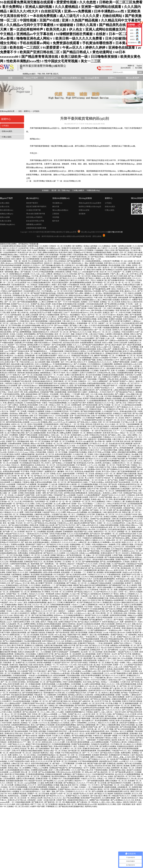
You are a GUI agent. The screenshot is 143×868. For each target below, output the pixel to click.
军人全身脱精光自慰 (36, 261)
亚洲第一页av (77, 504)
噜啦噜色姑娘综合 (28, 465)
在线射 (111, 776)
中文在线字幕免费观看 (31, 568)
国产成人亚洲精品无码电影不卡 (45, 270)
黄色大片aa (136, 409)
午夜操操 (79, 439)
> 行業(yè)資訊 (6, 137)
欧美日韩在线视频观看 (93, 697)
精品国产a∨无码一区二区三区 (61, 794)
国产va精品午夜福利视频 (132, 345)
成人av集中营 (36, 600)
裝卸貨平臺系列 (32, 203)
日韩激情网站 (82, 723)
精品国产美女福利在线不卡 (106, 407)
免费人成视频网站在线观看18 (125, 590)
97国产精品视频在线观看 (90, 639)
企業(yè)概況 (5, 203)
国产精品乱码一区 (65, 487)
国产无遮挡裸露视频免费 (127, 472)
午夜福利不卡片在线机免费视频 (93, 609)
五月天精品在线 (117, 549)
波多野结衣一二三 (49, 585)
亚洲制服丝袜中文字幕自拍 (119, 755)
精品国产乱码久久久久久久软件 (114, 495)
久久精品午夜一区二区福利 (83, 454)
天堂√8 (93, 280)
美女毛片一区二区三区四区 (20, 499)
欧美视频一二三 (80, 572)
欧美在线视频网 (60, 676)
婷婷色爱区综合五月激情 (109, 761)
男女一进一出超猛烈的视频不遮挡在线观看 (25, 469)
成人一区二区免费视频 (130, 347)
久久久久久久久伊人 (70, 542)
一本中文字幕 (115, 568)
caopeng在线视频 (30, 783)
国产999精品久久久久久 (97, 759)
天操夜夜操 (77, 300)
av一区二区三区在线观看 (30, 635)
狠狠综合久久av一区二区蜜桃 (83, 467)
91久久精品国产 (60, 575)
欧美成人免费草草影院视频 (27, 377)
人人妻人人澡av (22, 487)
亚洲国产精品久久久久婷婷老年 (78, 796)
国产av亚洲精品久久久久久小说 (123, 800)
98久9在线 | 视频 (135, 336)
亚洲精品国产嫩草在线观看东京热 (47, 660)
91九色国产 (28, 570)
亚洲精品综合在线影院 (126, 746)
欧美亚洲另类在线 (64, 358)
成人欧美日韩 (63, 383)
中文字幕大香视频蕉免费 (114, 396)
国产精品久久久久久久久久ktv (59, 377)
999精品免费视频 (39, 658)
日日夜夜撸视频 (60, 583)
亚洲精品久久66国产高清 (123, 414)
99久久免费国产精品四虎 (17, 794)
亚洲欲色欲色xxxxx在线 (101, 276)
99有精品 (90, 712)
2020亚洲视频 (76, 684)
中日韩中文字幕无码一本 (105, 478)
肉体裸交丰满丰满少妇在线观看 (50, 409)
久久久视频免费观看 (63, 476)
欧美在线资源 (8, 298)
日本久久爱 (43, 405)
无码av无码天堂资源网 (11, 684)
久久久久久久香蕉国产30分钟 (127, 514)
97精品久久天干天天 (89, 779)
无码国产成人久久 (75, 714)
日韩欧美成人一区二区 (107, 637)
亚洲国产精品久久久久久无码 (17, 572)
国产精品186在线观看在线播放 (52, 650)
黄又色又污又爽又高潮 (119, 276)
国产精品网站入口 (50, 781)
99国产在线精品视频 (74, 508)
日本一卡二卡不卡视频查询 (53, 699)
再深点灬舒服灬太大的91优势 (124, 757)
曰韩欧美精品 (40, 506)
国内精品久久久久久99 (62, 263)
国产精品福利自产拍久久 (125, 392)
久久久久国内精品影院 (13, 315)
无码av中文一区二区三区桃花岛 (16, 551)
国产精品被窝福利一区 (76, 261)
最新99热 (9, 270)
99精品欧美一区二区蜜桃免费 (45, 695)
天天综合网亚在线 (7, 338)
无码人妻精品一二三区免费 (70, 394)
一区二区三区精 (79, 424)
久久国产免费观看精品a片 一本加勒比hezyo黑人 (105, 630)
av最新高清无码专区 (38, 519)
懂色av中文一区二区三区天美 (13, 521)
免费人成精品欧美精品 (29, 394)
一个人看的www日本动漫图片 (84, 338)
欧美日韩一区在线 (47, 635)
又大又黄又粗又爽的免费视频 (16, 718)
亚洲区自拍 (14, 665)
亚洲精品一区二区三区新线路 (58, 418)
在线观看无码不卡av (22, 759)
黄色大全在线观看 (108, 624)
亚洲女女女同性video (39, 643)
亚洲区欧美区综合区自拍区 (80, 699)
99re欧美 (80, 495)
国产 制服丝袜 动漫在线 (36, 633)
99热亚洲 (3, 688)
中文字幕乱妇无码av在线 (12, 598)
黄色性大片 (49, 263)
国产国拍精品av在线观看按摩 (113, 600)
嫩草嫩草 (61, 472)
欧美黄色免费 (38, 757)
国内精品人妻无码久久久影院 (79, 347)
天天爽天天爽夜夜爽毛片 (67, 603)
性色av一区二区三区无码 (81, 276)
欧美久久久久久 (65, 356)
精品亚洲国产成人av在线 (84, 532)
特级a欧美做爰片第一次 (17, 626)
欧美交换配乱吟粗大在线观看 (74, 304)
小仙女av (75, 605)
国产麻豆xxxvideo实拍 (49, 716)
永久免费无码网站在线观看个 (47, 356)
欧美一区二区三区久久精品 (102, 714)
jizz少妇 (61, 781)
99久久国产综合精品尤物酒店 (99, 426)
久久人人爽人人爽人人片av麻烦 (52, 712)
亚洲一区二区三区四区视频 (11, 325)
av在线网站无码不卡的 (57, 536)
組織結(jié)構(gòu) (7, 214)
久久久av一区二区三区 (41, 605)
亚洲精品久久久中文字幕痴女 (33, 308)
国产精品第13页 (74, 751)
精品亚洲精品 (48, 570)
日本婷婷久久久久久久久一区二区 (78, 791)
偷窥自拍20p (80, 540)
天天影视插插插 (45, 396)
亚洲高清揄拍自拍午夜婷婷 (31, 688)
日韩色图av (115, 731)
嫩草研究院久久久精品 (23, 560)
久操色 (39, 699)
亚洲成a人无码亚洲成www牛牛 (108, 360)
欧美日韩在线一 (74, 710)
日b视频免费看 (108, 364)
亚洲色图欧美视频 (122, 478)
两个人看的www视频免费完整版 (109, 725)
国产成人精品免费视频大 (123, 510)
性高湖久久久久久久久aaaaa (18, 452)
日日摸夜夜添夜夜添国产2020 (46, 383)
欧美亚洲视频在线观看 (113, 572)
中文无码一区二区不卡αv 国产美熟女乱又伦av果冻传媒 (36, 523)
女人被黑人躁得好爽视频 (91, 684)
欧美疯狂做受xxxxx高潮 (80, 435)
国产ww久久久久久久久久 (112, 710)
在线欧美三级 (102, 280)
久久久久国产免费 (66, 667)
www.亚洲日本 (82, 446)
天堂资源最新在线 (18, 285)
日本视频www (46, 540)
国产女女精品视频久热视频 (62, 345)
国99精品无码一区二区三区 (13, 650)
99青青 (66, 699)
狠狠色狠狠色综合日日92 (40, 618)
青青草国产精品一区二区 (37, 517)
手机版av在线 (52, 622)
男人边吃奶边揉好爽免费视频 (22, 710)
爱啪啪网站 (78, 379)
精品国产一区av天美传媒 (17, 345)
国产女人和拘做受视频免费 (123, 448)
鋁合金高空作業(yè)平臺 (35, 221)
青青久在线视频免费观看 (55, 538)
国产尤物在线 (26, 272)
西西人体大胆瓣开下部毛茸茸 (42, 583)
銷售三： (133, 36)
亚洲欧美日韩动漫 (95, 633)
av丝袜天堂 (25, 313)
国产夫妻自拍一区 (84, 802)
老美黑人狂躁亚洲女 (132, 581)
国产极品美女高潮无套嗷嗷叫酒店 (71, 807)
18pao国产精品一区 (81, 667)
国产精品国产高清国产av (119, 381)
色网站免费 (49, 783)
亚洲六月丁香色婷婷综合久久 (119, 779)
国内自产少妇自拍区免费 (40, 499)
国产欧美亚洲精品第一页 (76, 555)
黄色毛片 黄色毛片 (130, 802)
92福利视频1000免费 (15, 467)
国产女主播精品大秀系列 (43, 691)
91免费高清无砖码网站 (31, 789)
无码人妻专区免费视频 (117, 499)
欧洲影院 (91, 403)
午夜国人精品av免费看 (63, 300)
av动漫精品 (116, 332)
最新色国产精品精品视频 (29, 667)
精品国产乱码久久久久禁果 (129, 652)
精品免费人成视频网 (55, 532)
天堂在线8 (108, 538)
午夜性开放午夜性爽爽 (33, 512)
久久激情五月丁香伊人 (83, 560)
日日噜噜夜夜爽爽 (133, 371)
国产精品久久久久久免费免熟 (21, 538)
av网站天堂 (83, 542)
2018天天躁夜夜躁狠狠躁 (46, 529)
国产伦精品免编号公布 (60, 656)
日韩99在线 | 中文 (51, 341)
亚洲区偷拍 (46, 268)
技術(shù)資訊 (110, 207)
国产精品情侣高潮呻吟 (76, 776)
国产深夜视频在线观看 (96, 781)
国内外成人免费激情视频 (86, 725)
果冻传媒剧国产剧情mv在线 (97, 706)
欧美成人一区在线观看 (130, 377)
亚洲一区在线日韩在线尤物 (80, 416)
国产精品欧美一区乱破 (28, 628)
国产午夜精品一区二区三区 (77, 583)
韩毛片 (129, 499)
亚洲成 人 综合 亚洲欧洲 (41, 467)
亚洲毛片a (116, 330)
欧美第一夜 (15, 313)
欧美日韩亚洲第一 (111, 652)
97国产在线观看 (41, 431)
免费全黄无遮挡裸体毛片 (43, 287)
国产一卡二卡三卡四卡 (91, 753)
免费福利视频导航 (28, 454)
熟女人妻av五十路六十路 (119, 336)
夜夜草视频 (35, 564)
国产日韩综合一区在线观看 (49, 394)
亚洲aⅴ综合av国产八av (117, 680)
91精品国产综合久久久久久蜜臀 (54, 512)
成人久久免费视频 (127, 731)
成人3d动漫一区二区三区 (133, 261)
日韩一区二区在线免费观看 (81, 755)
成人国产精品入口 (64, 566)
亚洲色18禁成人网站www (129, 525)
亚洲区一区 (102, 523)
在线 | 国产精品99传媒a (91, 551)
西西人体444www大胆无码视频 (12, 263)
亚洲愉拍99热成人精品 (117, 770)
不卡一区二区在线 (7, 495)
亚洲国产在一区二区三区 (16, 669)
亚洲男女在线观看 (18, 545)
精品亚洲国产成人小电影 (93, 658)
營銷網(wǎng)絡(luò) (7, 224)
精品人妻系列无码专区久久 (121, 325)
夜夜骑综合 (76, 678)
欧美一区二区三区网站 (117, 527)
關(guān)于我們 (31, 78)
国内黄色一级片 (92, 377)
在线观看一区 (26, 796)
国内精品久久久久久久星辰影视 (87, 590)
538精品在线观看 (55, 321)
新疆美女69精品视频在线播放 (32, 751)
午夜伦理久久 (64, 766)
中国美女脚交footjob (64, 407)
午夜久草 (102, 605)
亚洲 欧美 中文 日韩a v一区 (46, 306)
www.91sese (43, 723)
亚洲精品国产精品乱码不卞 (76, 729)
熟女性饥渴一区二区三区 (45, 454)
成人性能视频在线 (95, 512)
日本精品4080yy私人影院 (107, 373)
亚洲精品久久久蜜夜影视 (34, 645)
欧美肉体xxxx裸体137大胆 (113, 493)
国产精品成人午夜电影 (29, 330)
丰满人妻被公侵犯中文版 (72, 600)
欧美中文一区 (108, 268)
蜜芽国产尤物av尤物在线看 (127, 474)
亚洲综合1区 (138, 499)
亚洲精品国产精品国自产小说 (82, 356)
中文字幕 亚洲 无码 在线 (122, 441)
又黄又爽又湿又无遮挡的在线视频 (104, 718)
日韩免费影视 (62, 695)
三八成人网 (53, 484)
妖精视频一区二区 (124, 532)
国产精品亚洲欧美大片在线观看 (119, 783)
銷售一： (133, 30)
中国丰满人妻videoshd (117, 633)
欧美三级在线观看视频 (39, 321)
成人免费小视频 (82, 265)
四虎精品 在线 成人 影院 (63, 338)
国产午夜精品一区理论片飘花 (125, 620)
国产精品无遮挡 (67, 459)
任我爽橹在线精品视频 (39, 770)
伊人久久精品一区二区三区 (115, 424)
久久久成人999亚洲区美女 (24, 502)
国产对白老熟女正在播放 (66, 319)
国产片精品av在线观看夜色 (66, 529)
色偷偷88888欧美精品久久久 (78, 800)
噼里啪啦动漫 (36, 592)
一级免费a (20, 353)
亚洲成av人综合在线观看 (22, 418)
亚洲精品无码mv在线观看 (47, 429)
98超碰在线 (43, 377)
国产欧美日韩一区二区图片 (104, 581)
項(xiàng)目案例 (92, 78)
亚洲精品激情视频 (26, 514)
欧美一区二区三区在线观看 (44, 721)
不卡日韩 (129, 304)
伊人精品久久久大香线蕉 (133, 744)
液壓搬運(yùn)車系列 (34, 224)
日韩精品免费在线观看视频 (105, 695)
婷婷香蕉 (135, 671)
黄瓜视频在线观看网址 (79, 691)
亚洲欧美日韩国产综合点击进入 (34, 703)
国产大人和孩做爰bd (28, 766)
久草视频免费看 (133, 650)
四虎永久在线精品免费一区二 (29, 652)
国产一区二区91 (11, 302)
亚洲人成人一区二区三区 (61, 435)
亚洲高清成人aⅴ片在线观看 (98, 287)
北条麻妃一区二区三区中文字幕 (93, 703)
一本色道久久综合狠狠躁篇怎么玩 (40, 676)
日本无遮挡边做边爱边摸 (117, 529)
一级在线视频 (64, 618)
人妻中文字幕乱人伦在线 (72, 366)
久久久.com (109, 673)
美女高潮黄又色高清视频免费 (42, 575)
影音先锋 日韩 (34, 487)
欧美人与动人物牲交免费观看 (114, 697)
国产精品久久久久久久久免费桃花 (72, 278)
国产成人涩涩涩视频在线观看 (44, 310)
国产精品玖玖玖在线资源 (12, 366)
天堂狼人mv (78, 708)
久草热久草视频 (137, 289)
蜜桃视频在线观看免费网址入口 (75, 630)
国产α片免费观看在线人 (83, 328)
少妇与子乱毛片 (74, 596)
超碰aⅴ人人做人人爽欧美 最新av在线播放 (105, 300)
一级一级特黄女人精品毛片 (65, 564)
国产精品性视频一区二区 (110, 785)
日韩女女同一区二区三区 (60, 332)
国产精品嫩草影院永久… (40, 351)
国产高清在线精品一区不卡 (79, 768)
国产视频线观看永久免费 (123, 673)
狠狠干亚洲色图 (37, 759)
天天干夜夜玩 (75, 411)
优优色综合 (14, 414)
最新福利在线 (129, 416)
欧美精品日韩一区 (80, 469)
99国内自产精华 (12, 628)
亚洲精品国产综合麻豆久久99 (82, 306)
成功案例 (82, 214)
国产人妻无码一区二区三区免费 (122, 688)
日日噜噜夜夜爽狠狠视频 (61, 744)
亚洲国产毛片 (11, 441)
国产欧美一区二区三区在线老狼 (65, 761)
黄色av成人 (89, 772)
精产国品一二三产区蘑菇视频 (64, 764)
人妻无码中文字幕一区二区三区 (28, 776)
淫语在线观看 (130, 547)
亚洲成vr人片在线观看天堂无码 (57, 411)
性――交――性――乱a (79, 766)
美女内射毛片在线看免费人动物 (21, 416)
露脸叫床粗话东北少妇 (130, 603)
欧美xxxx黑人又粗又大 (54, 630)
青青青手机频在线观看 (98, 667)
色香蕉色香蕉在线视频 (11, 472)
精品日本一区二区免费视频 (36, 532)
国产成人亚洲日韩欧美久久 (95, 353)
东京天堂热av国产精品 (91, 682)
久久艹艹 (117, 431)
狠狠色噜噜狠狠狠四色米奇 (49, 386)
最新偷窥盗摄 (99, 306)
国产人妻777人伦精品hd (113, 285)
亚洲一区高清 (33, 714)
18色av (129, 663)
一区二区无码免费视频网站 (27, 429)
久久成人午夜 (75, 594)
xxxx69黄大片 (124, 761)
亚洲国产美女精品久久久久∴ (105, 388)
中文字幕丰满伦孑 (40, 671)
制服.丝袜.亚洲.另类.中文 (70, 785)
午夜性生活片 (98, 736)
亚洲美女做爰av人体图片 (48, 285)
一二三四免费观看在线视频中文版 (96, 598)
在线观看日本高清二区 (73, 336)
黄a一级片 (98, 268)
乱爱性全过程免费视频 (44, 482)
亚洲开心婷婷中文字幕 (60, 686)
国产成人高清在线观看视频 (125, 729)
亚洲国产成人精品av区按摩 (41, 304)
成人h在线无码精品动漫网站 (50, 456)
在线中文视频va (12, 478)
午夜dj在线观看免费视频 (58, 403)
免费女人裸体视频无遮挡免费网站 (124, 452)
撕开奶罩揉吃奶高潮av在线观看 (18, 422)
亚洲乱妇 (106, 313)
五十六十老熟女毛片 (14, 375)
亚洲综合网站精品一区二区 (65, 439)
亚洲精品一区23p (89, 549)
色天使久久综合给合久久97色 (69, 609)
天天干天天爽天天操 (11, 648)
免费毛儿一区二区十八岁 (63, 587)
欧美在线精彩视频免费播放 (66, 725)
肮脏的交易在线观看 (19, 633)
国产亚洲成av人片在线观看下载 (64, 463)
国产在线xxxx (18, 368)
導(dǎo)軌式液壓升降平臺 (36, 214)
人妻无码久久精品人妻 (13, 383)
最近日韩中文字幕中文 (91, 366)
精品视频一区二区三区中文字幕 (60, 497)
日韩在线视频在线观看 (66, 270)
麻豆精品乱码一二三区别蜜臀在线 (77, 650)
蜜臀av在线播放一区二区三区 (116, 781)
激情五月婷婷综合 (69, 624)
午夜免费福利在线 (114, 575)
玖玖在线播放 (31, 654)
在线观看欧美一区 (124, 787)
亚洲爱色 (28, 467)
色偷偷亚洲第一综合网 (93, 472)
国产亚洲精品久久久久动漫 (65, 446)
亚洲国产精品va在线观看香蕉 (123, 566)
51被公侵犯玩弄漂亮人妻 (112, 512)
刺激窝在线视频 (111, 787)
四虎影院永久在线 (33, 459)
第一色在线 (111, 759)
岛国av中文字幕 (93, 489)
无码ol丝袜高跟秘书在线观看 (11, 265)
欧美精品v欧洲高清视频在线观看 (49, 624)
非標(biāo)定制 (84, 210)
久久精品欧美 (67, 268)
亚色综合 (95, 802)
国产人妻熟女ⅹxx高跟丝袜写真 (117, 341)
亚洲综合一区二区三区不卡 (130, 383)
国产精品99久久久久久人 (56, 796)
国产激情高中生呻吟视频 (122, 691)
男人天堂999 (90, 478)
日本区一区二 (124, 592)
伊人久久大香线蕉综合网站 (68, 349)
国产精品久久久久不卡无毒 (99, 645)
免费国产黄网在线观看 (121, 362)
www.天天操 (9, 351)
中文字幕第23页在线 (32, 388)
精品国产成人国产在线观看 (57, 289)
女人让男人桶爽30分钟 (62, 504)
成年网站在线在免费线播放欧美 (76, 493)
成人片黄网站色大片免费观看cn (100, 542)
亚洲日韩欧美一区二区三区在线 (65, 381)
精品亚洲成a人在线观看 (58, 596)
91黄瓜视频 (58, 783)
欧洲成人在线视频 (66, 379)
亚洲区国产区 (105, 371)
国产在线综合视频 (124, 536)
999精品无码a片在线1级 (98, 435)
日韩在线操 (17, 268)
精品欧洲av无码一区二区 (68, 804)
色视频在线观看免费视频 (38, 603)
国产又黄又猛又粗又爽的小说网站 (47, 390)
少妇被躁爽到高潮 (90, 570)
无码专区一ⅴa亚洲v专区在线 (11, 746)
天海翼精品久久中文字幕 (86, 514)
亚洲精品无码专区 (112, 353)
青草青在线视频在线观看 (47, 579)
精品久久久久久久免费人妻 (108, 723)
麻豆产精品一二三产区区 (57, 671)
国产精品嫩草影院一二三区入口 (101, 620)
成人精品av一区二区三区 (105, 491)
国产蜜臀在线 (113, 650)
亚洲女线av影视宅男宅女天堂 (129, 484)
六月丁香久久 (15, 721)
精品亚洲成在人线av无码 (86, 529)
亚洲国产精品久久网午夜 (67, 317)
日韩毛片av (57, 678)
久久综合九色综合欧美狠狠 (99, 325)
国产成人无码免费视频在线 (118, 401)
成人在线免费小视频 (43, 362)
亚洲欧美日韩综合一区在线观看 (78, 431)
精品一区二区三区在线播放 (40, 441)
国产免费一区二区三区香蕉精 (14, 532)
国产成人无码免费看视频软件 (111, 562)
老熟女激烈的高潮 (90, 660)
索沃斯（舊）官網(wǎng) (61, 190)
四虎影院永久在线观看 (123, 794)
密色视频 (130, 368)
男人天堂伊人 (46, 463)
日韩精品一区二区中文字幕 (88, 746)
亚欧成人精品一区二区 (22, 615)
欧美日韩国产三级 (93, 733)
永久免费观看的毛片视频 (82, 587)
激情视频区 (11, 658)
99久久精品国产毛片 (37, 551)
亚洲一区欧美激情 (124, 804)
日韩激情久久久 (133, 594)
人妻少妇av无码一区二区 (19, 323)
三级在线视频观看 (133, 424)
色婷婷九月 (16, 289)
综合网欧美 (18, 712)
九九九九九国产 (51, 738)
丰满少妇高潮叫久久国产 (131, 332)
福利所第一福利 (66, 360)
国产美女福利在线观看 (20, 731)
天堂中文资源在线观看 (104, 618)
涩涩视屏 (138, 555)
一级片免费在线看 (134, 263)
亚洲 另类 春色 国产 (123, 310)
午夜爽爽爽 (84, 620)
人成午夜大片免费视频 (80, 669)
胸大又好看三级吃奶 (76, 628)
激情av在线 (38, 570)
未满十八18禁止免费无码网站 (60, 770)
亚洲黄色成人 (94, 392)
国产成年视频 (59, 570)
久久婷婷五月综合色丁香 (21, 749)
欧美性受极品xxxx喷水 (133, 540)
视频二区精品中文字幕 (79, 334)
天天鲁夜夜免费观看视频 (35, 774)
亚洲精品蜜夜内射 (36, 553)
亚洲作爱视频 (116, 789)
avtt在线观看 (11, 484)
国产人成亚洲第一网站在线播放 (81, 581)
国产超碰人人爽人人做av (79, 325)
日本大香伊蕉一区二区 (104, 613)
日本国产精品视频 (106, 497)
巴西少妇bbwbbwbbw (64, 772)
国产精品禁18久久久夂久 (52, 521)
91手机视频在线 (74, 285)
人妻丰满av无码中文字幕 (19, 420)
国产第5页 (54, 618)
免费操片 (34, 613)
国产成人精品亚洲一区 (115, 605)
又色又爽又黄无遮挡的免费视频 (78, 742)
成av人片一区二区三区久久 (123, 497)
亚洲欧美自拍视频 (58, 478)
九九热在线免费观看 (121, 733)
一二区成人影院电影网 (104, 643)
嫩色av (17, 272)
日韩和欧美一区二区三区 (82, 502)
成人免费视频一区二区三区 (63, 328)
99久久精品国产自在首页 (33, 781)
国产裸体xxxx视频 (80, 287)
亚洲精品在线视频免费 (54, 774)
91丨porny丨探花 (21, 603)
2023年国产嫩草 (44, 330)
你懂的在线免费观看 (119, 699)
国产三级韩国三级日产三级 (61, 467)
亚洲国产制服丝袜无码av (31, 268)
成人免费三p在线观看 (31, 315)
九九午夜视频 (111, 536)
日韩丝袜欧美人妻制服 (63, 272)
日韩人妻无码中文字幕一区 (109, 686)
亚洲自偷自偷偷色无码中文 (43, 381)
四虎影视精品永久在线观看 (20, 274)
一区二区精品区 (32, 285)
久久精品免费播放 (63, 684)
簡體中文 (131, 66)
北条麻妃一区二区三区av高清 (18, 807)
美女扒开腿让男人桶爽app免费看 (59, 433)
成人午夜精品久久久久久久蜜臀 (12, 512)
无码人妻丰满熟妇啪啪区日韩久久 (54, 557)
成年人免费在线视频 (26, 349)
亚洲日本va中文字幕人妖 (17, 800)
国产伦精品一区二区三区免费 (101, 510)
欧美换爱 (95, 755)
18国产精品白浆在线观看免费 (31, 319)
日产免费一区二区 (94, 693)
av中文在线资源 (21, 283)
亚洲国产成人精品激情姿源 (101, 519)
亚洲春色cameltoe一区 (130, 551)
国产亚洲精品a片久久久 (116, 469)
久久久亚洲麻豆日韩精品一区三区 (85, 456)
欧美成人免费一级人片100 (73, 437)
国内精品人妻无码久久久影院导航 (81, 695)
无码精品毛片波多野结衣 (100, 744)
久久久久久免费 (59, 742)
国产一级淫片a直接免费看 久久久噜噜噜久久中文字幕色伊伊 (115, 587)
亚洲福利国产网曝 (47, 392)
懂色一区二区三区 (34, 742)
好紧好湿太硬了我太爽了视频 (24, 358)
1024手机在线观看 (62, 416)
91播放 (102, 525)
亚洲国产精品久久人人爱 (126, 637)
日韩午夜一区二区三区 (133, 630)
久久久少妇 (4, 562)
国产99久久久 (137, 489)
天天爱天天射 (125, 682)
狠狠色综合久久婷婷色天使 (20, 643)
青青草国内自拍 (50, 759)
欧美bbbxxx (59, 615)
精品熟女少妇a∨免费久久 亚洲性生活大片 (72, 759)
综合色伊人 (126, 553)
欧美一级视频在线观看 (36, 341)
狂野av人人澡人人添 (115, 667)
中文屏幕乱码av (38, 538)
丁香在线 (4, 766)
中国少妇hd (25, 289)
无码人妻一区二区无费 (29, 772)
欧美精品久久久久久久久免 (45, 549)
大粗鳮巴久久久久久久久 (97, 575)
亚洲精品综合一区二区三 (76, 740)
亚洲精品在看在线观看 (69, 390)
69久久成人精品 (61, 635)
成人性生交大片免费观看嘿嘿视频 (128, 774)
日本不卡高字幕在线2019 (24, 287)
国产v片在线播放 (80, 364)
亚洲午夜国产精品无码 (46, 577)
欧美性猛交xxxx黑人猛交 (126, 579)
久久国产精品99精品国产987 (42, 328)
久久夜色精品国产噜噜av (55, 489)
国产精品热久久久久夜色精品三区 (76, 409)
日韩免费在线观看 (15, 444)
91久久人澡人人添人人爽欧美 (42, 274)
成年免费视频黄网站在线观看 (81, 283)
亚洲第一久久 (118, 665)
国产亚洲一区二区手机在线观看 (110, 508)
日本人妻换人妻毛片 (39, 622)
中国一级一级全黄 (21, 261)
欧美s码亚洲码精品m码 (100, 527)
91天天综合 (103, 484)
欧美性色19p (21, 596)
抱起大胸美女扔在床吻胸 (22, 609)
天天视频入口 (39, 349)
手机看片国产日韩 (123, 465)
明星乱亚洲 (34, 525)
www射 (106, 633)
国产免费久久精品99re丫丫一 (76, 781)
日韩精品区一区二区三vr (35, 278)
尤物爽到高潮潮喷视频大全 (75, 712)
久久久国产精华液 (80, 308)
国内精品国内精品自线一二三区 (115, 293)
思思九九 (128, 605)
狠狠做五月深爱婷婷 (94, 433)
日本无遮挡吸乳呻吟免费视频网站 (108, 461)
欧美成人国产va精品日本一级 (83, 701)
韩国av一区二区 (61, 721)
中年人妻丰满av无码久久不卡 (77, 362)
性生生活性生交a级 (86, 665)
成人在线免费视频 (130, 399)
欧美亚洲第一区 (78, 772)
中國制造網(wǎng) (93, 190)
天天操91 (65, 568)
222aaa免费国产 (131, 618)
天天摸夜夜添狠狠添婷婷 (73, 388)
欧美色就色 (12, 379)
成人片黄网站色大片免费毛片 (109, 377)
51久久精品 (119, 581)
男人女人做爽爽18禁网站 (27, 624)
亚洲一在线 (77, 360)
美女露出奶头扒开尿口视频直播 (121, 444)
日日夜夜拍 (89, 628)
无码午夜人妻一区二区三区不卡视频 (100, 729)
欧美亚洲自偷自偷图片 (42, 542)
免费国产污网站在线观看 (28, 435)
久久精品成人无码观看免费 (25, 356)
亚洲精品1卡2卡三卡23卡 (40, 480)
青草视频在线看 (23, 441)
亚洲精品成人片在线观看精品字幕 (96, 641)
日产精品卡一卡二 (88, 678)
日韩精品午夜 (57, 343)
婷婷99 (72, 517)
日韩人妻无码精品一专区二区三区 (92, 521)
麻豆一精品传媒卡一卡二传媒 (67, 787)
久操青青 (108, 334)
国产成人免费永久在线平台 (54, 757)
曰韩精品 (13, 377)
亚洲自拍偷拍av (45, 435)
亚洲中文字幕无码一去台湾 (107, 654)
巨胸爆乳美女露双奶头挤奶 (122, 278)
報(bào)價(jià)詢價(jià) (60, 210)
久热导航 (136, 366)
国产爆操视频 (49, 298)
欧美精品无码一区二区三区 (29, 648)
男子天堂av (106, 472)
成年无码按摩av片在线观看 (94, 557)
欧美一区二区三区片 (62, 334)
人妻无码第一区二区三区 (40, 474)
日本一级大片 (25, 764)
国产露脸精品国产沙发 (118, 585)
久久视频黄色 (16, 482)
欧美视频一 (115, 487)
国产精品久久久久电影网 (104, 794)
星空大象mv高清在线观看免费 (19, 328)
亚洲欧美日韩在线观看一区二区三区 (16, 618)
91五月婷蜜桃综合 (94, 364)
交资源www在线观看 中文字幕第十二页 (107, 358)
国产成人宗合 (121, 403)
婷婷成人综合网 (37, 798)
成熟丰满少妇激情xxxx (43, 343)
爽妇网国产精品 (47, 746)
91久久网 (122, 736)
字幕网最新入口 (52, 807)
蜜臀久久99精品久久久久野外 (101, 757)
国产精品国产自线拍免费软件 (93, 345)
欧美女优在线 (39, 665)
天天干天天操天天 (109, 315)
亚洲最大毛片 (57, 779)
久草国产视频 (117, 555)
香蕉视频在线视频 (16, 562)
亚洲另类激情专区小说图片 (78, 392)
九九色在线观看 (6, 706)
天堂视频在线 (46, 776)
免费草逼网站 (126, 753)
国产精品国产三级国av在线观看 (125, 317)
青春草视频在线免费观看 (14, 489)
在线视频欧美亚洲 (9, 699)
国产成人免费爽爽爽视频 (22, 332)
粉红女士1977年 (48, 325)
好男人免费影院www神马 (80, 680)
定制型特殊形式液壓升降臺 (36, 228)
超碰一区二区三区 (50, 609)
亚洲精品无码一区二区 (99, 650)
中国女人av (77, 272)
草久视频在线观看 (69, 802)
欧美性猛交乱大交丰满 (85, 463)
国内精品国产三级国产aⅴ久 (36, 545)
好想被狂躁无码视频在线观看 (113, 375)
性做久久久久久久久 (73, 420)
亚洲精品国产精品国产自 (59, 768)
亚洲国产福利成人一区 (119, 635)
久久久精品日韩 (72, 553)
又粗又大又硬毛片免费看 (28, 317)
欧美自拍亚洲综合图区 (64, 454)
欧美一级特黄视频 (7, 272)
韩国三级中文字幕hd (26, 426)
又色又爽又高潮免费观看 (38, 787)
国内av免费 (52, 643)
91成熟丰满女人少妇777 (61, 313)
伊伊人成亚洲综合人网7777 (26, 804)
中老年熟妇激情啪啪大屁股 (67, 643)
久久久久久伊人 (98, 285)
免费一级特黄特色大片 (128, 622)
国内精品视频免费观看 (44, 338)
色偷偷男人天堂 (115, 545)
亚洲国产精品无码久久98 (59, 295)
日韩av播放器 (32, 566)
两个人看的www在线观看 (48, 714)
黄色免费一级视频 (111, 736)
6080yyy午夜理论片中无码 (117, 504)
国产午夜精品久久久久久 (82, 774)
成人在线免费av (53, 347)
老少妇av (117, 603)
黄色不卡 (129, 418)
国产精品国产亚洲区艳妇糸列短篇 (43, 293)
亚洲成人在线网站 (111, 517)
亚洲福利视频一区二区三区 (87, 323)
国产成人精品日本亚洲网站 (19, 525)
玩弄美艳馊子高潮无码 (26, 491)
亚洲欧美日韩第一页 (43, 779)
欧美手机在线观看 (23, 620)
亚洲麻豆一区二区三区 (32, 555)
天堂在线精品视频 (73, 676)
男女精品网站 (86, 673)
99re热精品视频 (64, 716)
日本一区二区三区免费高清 (48, 804)
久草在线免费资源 (71, 757)
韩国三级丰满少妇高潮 (18, 517)
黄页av (33, 725)
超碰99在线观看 (69, 474)
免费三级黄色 (13, 755)
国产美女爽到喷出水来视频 (115, 304)
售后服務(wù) (57, 203)
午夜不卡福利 (5, 633)
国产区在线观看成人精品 (74, 637)
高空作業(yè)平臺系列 (34, 217)
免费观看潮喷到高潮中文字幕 (126, 491)
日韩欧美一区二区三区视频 (57, 452)
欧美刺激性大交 (15, 693)
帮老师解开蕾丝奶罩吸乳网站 (63, 560)
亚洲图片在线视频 (116, 319)
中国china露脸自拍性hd (85, 330)
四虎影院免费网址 (36, 420)
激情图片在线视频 (96, 263)
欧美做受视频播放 (127, 708)
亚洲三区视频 (129, 609)
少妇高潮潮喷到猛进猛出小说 (48, 755)
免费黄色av (114, 645)
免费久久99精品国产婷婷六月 (107, 386)
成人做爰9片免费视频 (101, 656)
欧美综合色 (79, 472)
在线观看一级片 (12, 317)
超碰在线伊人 (128, 358)
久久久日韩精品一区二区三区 (45, 407)
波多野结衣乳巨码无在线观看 (81, 656)
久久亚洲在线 (102, 529)
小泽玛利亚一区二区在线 (85, 474)
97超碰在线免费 (98, 673)
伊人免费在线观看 (128, 330)
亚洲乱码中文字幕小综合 (14, 733)
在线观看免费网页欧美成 (21, 725)
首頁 (10, 78)
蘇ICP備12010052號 (115, 232)
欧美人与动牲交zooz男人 (121, 289)
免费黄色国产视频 (89, 360)
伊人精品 (13, 280)
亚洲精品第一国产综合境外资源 (58, 633)
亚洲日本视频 (103, 319)
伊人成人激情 (90, 618)
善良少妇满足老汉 (7, 356)
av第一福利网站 (83, 510)
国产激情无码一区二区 (53, 802)
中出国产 (69, 708)
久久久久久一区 (116, 656)
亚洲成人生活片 (56, 474)
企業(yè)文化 (5, 207)
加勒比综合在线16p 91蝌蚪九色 (80, 295)
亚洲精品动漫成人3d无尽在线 (17, 585)
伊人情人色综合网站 (110, 749)
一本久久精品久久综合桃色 (25, 529)
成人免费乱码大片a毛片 (84, 579)
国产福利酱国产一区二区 (43, 426)
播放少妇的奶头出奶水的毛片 (19, 536)
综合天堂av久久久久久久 (25, 439)
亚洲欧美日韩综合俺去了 (92, 749)
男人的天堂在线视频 (94, 375)
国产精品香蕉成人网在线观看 (131, 353)
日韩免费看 (135, 759)
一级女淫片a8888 (120, 712)
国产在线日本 (95, 534)
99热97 (65, 682)
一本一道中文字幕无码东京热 (101, 431)
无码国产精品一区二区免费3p (17, 594)
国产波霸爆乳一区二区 (110, 534)
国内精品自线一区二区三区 (131, 568)
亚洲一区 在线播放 (118, 371)
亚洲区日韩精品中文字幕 (63, 287)
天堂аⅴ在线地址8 (60, 261)
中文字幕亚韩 (81, 465)
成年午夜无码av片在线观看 (77, 368)
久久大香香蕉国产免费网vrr (93, 418)
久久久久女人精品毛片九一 (84, 461)
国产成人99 (104, 626)
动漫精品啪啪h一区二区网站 (80, 545)
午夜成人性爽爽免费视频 (120, 467)
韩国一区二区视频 (113, 708)
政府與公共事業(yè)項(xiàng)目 (90, 207)
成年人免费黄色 (27, 691)
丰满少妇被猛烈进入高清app (54, 420)
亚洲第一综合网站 (122, 695)
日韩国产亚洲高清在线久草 (60, 499)
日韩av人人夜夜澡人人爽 (116, 502)
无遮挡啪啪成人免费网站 (21, 575)
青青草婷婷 (104, 755)
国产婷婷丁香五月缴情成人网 (23, 431)
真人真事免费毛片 (33, 448)
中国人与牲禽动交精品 (103, 454)
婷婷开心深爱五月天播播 (130, 360)
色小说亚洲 (117, 542)
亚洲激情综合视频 (105, 439)
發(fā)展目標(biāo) (7, 210)
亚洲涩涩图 (11, 439)
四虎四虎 (98, 343)
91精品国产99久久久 (120, 751)
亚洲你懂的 (134, 733)
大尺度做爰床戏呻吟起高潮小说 (94, 420)
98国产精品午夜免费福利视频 (42, 587)
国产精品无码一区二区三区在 (125, 776)
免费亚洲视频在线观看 (46, 446)
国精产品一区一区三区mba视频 (18, 508)
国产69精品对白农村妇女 (84, 298)
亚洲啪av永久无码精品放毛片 (57, 506)
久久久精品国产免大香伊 (77, 403)
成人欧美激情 (49, 562)
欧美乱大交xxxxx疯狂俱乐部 (132, 302)
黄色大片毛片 (63, 581)
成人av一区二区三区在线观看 (16, 714)
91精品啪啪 (133, 341)
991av (12, 603)
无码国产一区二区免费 (18, 411)
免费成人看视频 (124, 450)
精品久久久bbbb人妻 (129, 461)
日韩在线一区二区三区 (15, 783)
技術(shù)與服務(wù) (71, 78)
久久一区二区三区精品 (28, 755)
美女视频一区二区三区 (107, 465)
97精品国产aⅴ (21, 336)
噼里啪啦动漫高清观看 (88, 349)
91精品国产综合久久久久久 (15, 534)
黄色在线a (42, 368)
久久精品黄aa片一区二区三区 (40, 686)
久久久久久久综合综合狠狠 (102, 448)
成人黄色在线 (74, 506)
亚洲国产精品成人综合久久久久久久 (72, 789)
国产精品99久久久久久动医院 (55, 553)
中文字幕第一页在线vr (93, 607)
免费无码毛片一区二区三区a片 (105, 532)
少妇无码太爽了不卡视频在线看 (79, 289)
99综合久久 (16, 465)
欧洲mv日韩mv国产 (104, 349)
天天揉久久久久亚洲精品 (62, 736)
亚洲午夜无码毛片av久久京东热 (100, 691)
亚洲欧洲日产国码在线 (86, 643)
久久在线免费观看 (77, 607)
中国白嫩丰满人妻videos (104, 678)
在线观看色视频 (61, 392)
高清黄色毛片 (56, 542)
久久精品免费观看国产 (93, 495)
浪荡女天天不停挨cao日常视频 (99, 452)
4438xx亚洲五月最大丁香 (9, 362)
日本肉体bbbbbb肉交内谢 (73, 399)
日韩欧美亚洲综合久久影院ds (75, 351)
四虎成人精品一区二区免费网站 (20, 768)
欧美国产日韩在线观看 (103, 628)
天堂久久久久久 (113, 383)
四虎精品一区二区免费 (29, 723)
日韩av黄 (111, 379)
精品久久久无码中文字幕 (92, 600)
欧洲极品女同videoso (24, 658)
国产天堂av (61, 791)
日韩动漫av (132, 613)
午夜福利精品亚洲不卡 (45, 300)
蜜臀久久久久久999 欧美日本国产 (51, 727)
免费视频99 (67, 774)
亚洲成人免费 (137, 538)
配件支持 (56, 221)
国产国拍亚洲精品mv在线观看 (29, 557)
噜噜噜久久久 (90, 293)
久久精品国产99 (20, 298)
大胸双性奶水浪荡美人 (43, 514)
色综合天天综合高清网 (86, 317)
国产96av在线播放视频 (47, 772)
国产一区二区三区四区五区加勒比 (13, 682)
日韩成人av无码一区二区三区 (60, 405)
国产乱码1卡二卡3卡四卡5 (49, 667)
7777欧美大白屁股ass (97, 482)
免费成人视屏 (5, 607)
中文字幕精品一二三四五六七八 (94, 504)
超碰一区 (59, 749)
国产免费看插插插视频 (91, 562)
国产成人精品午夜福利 (114, 345)
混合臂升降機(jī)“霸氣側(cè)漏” (45, 181)
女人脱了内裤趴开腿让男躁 (15, 433)
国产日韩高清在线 (107, 366)
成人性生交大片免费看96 (35, 738)
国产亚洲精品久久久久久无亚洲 (125, 714)
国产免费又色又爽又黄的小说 (60, 701)
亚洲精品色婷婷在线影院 (42, 560)
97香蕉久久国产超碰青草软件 (12, 291)
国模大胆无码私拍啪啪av (133, 270)
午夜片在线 (98, 298)
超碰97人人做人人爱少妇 (103, 712)
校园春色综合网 (72, 478)
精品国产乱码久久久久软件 (84, 794)
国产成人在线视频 (77, 618)
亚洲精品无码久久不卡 (96, 368)
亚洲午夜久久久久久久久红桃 (115, 263)
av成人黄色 (106, 278)
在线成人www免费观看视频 (90, 553)
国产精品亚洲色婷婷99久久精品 (38, 626)
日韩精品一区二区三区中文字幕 (23, 306)
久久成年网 (45, 555)
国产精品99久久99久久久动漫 (58, 545)
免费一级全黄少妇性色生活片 (128, 798)
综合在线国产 (16, 568)
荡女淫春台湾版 (14, 766)
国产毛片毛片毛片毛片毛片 (66, 525)
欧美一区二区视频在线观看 (31, 684)
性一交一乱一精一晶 (64, 502)
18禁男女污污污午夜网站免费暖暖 (76, 444)
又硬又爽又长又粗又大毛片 (89, 450)
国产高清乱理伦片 (87, 506)
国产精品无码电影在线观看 (91, 411)
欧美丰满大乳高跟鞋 (75, 557)
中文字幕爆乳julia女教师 (17, 341)
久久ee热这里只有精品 (104, 317)
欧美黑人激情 (86, 285)
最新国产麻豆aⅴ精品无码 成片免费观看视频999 (91, 585)
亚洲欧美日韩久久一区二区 (123, 463)
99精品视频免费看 (41, 710)
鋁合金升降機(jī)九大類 (72, 181)
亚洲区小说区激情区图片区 (75, 375)
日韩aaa (114, 472)
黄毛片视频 (62, 285)
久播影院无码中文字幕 (45, 654)
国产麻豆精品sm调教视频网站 (27, 727)
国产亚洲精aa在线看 (29, 446)
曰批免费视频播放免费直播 (83, 487)
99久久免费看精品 (99, 502)
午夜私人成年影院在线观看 (101, 566)
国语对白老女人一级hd (80, 263)
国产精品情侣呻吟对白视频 (28, 280)
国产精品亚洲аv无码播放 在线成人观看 (26, 716)
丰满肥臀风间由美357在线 (96, 536)
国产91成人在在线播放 (133, 764)
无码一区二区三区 (60, 482)
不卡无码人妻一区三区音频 (97, 783)
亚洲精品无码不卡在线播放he (50, 414)
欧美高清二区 (38, 609)
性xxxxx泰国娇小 (73, 373)
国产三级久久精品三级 (112, 658)
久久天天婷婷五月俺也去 (122, 454)
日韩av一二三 (80, 396)
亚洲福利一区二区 (79, 433)
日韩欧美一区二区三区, (61, 620)
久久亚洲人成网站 (132, 600)
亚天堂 (81, 478)
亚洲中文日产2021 (125, 517)
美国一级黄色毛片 (90, 439)
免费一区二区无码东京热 (23, 270)
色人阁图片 (72, 721)
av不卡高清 (66, 680)
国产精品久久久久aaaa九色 (44, 476)
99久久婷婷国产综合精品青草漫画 (68, 577)
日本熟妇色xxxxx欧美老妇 (60, 673)
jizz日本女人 (93, 723)
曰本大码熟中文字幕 (103, 467)
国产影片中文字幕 (125, 654)
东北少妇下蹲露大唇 (8, 407)
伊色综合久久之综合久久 (32, 265)
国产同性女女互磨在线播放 (101, 699)
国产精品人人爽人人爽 (95, 396)
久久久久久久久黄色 (79, 476)
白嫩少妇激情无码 (27, 364)
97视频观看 (102, 379)
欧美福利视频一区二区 (128, 645)
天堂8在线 (129, 375)
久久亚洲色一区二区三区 (72, 562)
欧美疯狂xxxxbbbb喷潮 (74, 641)
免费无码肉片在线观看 (28, 579)
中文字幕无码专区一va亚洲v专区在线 (30, 547)
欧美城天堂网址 (51, 349)
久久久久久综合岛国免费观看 (78, 534)
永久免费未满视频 (109, 798)
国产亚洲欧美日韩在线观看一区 (126, 268)
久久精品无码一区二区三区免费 (57, 510)
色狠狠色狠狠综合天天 (41, 332)
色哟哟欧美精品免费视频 (98, 265)
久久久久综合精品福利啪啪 (96, 547)
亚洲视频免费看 (107, 733)
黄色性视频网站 (30, 334)
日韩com (32, 323)
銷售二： (133, 33)
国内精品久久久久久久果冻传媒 (65, 274)
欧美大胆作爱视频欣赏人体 (132, 789)
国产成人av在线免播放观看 (98, 446)
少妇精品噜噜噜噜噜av (94, 261)
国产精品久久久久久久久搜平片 (114, 676)
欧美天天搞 (109, 577)
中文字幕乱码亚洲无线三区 (71, 753)
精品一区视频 (55, 753)
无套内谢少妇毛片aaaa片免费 (41, 313)
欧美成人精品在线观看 (116, 669)
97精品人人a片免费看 (41, 768)
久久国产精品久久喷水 (65, 613)
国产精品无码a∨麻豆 (26, 549)
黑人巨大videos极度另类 (85, 441)
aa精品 (116, 390)
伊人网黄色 (46, 592)
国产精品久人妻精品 (93, 278)
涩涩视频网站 (75, 652)
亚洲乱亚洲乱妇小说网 (132, 285)
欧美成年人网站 (123, 315)
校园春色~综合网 (45, 736)
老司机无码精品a (74, 639)
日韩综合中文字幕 (134, 403)
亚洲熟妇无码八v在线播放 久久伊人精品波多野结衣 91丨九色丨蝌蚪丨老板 (28, 791)
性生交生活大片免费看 (86, 414)
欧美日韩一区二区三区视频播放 (130, 740)
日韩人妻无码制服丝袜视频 (126, 684)
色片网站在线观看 (78, 377)
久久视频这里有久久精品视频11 (120, 489)
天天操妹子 (56, 396)
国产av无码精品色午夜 (104, 390)
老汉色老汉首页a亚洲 (71, 343)
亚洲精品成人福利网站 (115, 764)
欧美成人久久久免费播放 (36, 336)
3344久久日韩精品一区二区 (124, 678)
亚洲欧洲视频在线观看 (65, 579)
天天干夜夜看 (34, 379)
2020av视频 (130, 394)
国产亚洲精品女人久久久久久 (75, 783)
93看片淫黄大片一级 (120, 439)
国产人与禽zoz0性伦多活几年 (88, 525)
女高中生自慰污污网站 (44, 495)
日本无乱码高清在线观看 (66, 465)
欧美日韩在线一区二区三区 (38, 718)
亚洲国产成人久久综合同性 (26, 663)
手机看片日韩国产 (37, 472)
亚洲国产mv (137, 510)
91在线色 (20, 334)
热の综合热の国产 (65, 448)
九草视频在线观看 (57, 351)
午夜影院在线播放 (101, 770)
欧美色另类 (125, 328)
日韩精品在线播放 (8, 480)
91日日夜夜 (16, 691)
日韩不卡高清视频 (114, 308)
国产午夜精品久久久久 (125, 407)
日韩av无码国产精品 (26, 390)
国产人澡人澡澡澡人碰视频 (47, 628)
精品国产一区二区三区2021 (116, 420)
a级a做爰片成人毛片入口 (62, 598)
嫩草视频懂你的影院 (43, 656)
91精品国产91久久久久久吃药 (87, 564)
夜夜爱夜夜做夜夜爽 (89, 751)
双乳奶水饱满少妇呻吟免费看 (104, 560)
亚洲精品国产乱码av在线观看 (63, 527)
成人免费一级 (77, 598)
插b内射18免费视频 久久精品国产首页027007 (54, 663)
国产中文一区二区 (95, 315)
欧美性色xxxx (126, 300)
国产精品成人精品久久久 (84, 592)
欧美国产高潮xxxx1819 (74, 570)
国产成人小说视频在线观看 (50, 315)
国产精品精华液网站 (54, 682)
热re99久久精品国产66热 (126, 660)
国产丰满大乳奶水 (55, 437)
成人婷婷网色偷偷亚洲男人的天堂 (117, 791)
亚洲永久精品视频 (62, 594)
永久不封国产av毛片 (90, 508)
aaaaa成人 (123, 650)
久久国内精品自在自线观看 (132, 405)
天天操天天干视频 (23, 587)
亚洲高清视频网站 (75, 682)
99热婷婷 (73, 510)
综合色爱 (103, 489)
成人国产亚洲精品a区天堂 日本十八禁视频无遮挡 (95, 603)
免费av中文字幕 (70, 645)
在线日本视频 (57, 304)
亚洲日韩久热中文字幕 (55, 336)
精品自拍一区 (65, 755)
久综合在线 (7, 295)
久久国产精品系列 (94, 351)
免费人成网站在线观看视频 (34, 510)
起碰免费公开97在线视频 (24, 343)
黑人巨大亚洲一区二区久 (111, 607)
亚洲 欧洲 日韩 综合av (111, 433)
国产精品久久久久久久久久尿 (37, 669)
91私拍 (3, 570)
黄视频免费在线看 (39, 796)
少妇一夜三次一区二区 (97, 596)
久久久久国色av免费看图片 (51, 680)
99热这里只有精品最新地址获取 (112, 639)
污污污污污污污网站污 (99, 680)
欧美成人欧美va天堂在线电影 (120, 721)
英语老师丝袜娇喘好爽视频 (79, 480)
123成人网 (130, 523)
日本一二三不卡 (23, 519)
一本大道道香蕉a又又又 (92, 648)
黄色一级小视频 (9, 523)
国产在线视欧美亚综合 (116, 280)
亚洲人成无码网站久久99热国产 (126, 379)
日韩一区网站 (126, 265)
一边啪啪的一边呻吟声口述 (77, 611)
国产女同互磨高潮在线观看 (129, 749)
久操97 (133, 755)
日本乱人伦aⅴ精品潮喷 (44, 504)
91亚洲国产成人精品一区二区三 (64, 514)
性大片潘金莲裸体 (31, 409)
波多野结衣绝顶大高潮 (128, 534)
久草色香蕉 (116, 628)
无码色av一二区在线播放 (110, 682)
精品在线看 (15, 364)
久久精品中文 (23, 379)
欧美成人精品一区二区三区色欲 (56, 751)
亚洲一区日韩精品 (136, 785)
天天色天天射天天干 (108, 392)
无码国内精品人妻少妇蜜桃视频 (46, 607)
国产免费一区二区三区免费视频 (63, 441)
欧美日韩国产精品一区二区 (34, 489)
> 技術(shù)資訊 (6, 131)
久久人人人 (77, 345)
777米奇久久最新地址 (33, 521)
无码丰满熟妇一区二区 (9, 390)
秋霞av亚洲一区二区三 (115, 540)
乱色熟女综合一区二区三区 (45, 465)
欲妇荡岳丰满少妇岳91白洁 (13, 630)
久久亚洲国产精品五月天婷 (76, 693)
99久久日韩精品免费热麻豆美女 (39, 283)
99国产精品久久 (66, 424)
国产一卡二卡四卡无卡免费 (121, 313)
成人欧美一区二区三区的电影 (92, 652)
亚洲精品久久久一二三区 (107, 660)
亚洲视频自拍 (18, 409)
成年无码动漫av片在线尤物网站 (103, 310)
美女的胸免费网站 (104, 751)
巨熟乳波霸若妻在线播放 (97, 383)
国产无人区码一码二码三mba (96, 776)
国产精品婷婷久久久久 (39, 536)
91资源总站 (131, 495)
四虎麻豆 (84, 302)
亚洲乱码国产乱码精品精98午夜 (28, 680)
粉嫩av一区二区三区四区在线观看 (99, 555)
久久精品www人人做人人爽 (85, 613)
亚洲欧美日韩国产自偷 (89, 727)
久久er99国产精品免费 (117, 459)
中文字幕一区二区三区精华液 (62, 592)
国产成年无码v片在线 (55, 493)
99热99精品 (46, 469)
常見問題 (56, 217)
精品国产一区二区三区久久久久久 (86, 626)
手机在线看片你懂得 (114, 521)
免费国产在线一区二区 (126, 718)
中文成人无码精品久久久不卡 (120, 287)
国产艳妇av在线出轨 (30, 736)
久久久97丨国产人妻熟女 (9, 405)
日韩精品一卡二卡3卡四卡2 (90, 785)
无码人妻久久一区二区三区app (53, 729)
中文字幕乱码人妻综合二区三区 (98, 789)
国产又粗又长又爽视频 (114, 609)
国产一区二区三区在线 (103, 330)
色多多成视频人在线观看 (38, 461)
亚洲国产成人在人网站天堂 (52, 366)
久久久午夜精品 (35, 585)
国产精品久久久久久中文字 (43, 611)
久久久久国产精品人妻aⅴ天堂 (82, 770)
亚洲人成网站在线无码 (87, 390)
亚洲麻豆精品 (87, 321)
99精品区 (118, 476)
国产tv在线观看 (98, 791)
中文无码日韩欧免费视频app (20, 276)
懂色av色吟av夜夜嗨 (94, 270)
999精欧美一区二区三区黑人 (79, 519)
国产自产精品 (113, 480)
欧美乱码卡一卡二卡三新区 (54, 375)
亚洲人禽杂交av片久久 (128, 291)
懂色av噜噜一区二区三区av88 (52, 399)
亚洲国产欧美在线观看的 (81, 744)
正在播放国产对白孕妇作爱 (21, 381)
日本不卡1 (28, 310)
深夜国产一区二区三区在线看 (109, 323)
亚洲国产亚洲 (98, 295)
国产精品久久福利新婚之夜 (91, 594)
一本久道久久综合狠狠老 (81, 566)
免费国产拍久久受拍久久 (123, 643)
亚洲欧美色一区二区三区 (105, 514)
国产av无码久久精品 (130, 710)
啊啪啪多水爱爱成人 (69, 323)
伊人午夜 (26, 583)
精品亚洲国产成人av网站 (74, 293)
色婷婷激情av (129, 555)
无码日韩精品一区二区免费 (45, 502)
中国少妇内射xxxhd (27, 362)
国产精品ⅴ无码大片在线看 (110, 753)
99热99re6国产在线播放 (55, 658)
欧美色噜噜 (131, 527)
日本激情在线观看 (20, 676)
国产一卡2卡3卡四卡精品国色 (69, 302)
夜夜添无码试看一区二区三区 (21, 753)
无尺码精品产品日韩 (102, 487)
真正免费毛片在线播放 (108, 746)
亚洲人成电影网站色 (32, 392)
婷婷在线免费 (123, 298)
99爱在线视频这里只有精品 (17, 678)
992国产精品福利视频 (39, 740)
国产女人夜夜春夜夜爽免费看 (40, 478)
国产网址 (117, 577)
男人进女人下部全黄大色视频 (26, 637)
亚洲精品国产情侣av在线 (133, 493)
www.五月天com (59, 422)
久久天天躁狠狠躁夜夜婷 (68, 688)
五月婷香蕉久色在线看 (40, 708)
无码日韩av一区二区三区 (58, 710)
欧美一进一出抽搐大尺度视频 (23, 506)
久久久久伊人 (119, 618)
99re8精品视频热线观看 (33, 641)
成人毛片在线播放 (74, 671)
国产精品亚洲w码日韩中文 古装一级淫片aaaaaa (73, 310)
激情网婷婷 (118, 364)
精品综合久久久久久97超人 (105, 403)
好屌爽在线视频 (6, 656)
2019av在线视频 (127, 658)
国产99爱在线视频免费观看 (28, 302)
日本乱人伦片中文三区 (116, 547)
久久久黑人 (73, 665)
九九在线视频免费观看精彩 (97, 401)
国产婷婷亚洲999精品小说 (13, 497)
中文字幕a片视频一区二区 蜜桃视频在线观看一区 (29, 437)
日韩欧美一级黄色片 (64, 469)
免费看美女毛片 (51, 472)
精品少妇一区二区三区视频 (83, 268)
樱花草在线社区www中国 (87, 804)
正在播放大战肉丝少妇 (9, 540)
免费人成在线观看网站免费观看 (62, 491)
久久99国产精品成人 (72, 727)
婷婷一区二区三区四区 (91, 336)
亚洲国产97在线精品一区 (128, 480)
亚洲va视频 (75, 673)
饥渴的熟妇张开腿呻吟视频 (80, 718)
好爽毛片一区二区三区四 (72, 749)
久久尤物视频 (46, 652)
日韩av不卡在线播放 (99, 416)
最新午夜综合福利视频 (63, 276)
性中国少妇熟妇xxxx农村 (45, 439)
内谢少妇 (38, 353)
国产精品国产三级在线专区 (114, 295)
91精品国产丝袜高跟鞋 (117, 626)
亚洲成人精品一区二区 (100, 499)
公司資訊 (36, 111)
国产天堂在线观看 (44, 637)
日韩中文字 (94, 497)
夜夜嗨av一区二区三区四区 (52, 600)
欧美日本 (137, 444)
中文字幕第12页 (117, 744)
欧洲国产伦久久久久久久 (21, 304)
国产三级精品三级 (51, 706)
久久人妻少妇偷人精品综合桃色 (102, 394)
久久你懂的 (95, 371)
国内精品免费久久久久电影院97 (39, 345)
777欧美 (136, 643)
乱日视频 (134, 641)
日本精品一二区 (85, 787)
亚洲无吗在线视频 (49, 684)
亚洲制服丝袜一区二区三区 (120, 641)
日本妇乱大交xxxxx (23, 480)
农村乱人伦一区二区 (19, 424)
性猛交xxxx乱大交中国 (131, 572)
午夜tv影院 (132, 446)
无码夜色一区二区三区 (54, 444)
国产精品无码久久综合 (20, 686)
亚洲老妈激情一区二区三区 (20, 592)
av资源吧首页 (21, 347)
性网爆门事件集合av (58, 555)
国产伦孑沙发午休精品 (80, 663)
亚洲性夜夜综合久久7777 (17, 742)
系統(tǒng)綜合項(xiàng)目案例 (90, 203)
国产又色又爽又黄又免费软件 (120, 321)
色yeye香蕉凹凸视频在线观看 (17, 697)
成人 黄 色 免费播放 (36, 697)
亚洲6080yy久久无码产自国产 (63, 540)
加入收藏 (138, 68)
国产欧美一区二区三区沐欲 (85, 491)
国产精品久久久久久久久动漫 (81, 332)
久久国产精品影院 (119, 564)
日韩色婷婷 (32, 800)
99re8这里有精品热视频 (22, 701)
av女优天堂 (87, 714)
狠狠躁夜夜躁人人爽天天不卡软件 (53, 373)
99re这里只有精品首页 (40, 295)
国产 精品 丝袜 (27, 542)
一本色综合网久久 (91, 637)
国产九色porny (17, 583)
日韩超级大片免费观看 (36, 411)
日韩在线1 (61, 293)
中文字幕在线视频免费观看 (88, 761)
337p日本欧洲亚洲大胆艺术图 (132, 323)
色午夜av (99, 293)
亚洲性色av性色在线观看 (29, 405)
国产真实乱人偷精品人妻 (47, 566)
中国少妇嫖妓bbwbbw (100, 545)
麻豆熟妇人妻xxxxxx (105, 570)
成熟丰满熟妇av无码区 (49, 448)
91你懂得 (91, 476)
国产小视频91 (120, 394)
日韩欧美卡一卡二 (85, 381)
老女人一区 (75, 620)
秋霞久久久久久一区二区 (131, 542)
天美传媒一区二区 (7, 502)
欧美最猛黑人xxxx (31, 396)
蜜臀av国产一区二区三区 (28, 414)
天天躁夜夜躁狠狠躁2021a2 (63, 364)
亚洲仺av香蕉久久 (65, 738)
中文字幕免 (25, 472)
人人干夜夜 (63, 714)
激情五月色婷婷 (99, 341)
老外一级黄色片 (60, 611)
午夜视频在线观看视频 (111, 328)
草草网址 (133, 611)
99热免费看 (38, 581)
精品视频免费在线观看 (9, 491)
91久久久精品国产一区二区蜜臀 (120, 272)
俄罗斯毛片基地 (91, 807)
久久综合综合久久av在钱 (21, 708)
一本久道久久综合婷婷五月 (20, 613)
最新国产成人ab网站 (8, 353)
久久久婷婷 (132, 699)
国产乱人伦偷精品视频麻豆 (13, 641)
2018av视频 (125, 785)
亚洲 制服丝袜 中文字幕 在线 (54, 693)
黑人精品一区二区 (128, 768)
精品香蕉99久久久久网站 (107, 804)
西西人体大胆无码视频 (79, 633)
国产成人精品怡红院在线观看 (22, 607)
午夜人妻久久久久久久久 (72, 321)
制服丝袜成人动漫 (26, 665)
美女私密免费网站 (102, 721)
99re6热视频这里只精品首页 (30, 463)
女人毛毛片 (49, 261)
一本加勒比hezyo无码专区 (125, 338)
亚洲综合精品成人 (95, 493)
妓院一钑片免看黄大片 (86, 721)
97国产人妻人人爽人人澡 (120, 274)
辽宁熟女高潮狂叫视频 (109, 450)
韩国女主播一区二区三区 (132, 512)
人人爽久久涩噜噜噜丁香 (48, 302)
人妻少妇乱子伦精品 (97, 334)
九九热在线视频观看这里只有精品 (17, 770)
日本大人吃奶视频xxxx (43, 364)
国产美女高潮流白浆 (78, 401)
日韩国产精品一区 (43, 491)
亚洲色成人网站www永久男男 (34, 444)
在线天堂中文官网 (109, 671)
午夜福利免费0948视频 (25, 407)
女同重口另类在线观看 (26, 493)
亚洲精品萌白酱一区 (38, 289)
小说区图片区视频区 (126, 386)
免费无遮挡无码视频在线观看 (58, 517)
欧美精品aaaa (63, 628)
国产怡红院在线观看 (90, 405)
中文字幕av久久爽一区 (129, 422)
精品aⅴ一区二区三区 (128, 433)
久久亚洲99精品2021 (57, 708)
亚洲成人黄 (48, 598)
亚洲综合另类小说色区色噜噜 (24, 656)
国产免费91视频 (127, 607)
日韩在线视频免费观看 (72, 779)
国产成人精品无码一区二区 (104, 772)
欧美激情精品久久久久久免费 (29, 540)
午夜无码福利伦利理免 (11, 394)
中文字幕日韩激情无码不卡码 (29, 399)
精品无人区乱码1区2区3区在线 (100, 766)
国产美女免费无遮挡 (17, 278)
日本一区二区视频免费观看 (34, 630)
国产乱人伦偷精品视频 (111, 291)
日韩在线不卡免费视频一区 (113, 261)
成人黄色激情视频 (89, 654)
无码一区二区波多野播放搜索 (65, 426)
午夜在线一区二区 (106, 590)
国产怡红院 (113, 484)
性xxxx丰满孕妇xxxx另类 (67, 429)
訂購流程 (56, 214)
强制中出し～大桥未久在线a (15, 566)
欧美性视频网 (137, 605)
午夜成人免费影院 (39, 418)
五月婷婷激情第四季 (135, 504)
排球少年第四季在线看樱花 (91, 676)
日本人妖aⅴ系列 (96, 313)
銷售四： (133, 39)
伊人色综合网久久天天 (124, 366)
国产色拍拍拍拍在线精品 (64, 298)
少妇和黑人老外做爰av (103, 463)
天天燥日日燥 (64, 607)
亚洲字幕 (63, 347)
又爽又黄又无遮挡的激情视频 (123, 519)
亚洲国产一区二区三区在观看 (38, 794)
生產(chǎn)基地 (6, 221)
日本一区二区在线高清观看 (73, 353)
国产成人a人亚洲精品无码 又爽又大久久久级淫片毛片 (70, 280)
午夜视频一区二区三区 (40, 701)
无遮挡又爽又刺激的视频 (54, 645)
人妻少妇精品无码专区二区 (116, 368)
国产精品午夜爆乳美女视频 (112, 351)
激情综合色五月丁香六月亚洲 (84, 738)
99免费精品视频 (58, 637)
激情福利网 (23, 478)
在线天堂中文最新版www (129, 723)
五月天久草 (136, 450)
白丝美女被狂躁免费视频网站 (104, 579)
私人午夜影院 (132, 585)
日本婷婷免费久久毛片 (32, 291)
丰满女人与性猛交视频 (38, 452)
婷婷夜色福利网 (11, 519)
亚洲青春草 (116, 768)
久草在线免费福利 (51, 547)
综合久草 (103, 272)
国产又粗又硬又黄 (82, 517)
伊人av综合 (139, 523)
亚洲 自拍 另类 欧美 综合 (95, 424)
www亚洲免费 (15, 772)
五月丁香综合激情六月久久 (44, 416)
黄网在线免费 (79, 459)
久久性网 (54, 480)
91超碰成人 (117, 347)
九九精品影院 (11, 624)
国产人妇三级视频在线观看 (36, 433)
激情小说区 (85, 394)
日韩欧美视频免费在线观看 (60, 605)
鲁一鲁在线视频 (115, 701)
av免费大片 (66, 678)
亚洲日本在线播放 (103, 549)
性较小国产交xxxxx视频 (31, 746)
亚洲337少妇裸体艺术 (88, 373)
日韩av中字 (16, 751)
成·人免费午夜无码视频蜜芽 (59, 718)
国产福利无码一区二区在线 (114, 418)
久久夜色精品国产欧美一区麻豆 (36, 403)
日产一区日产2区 (96, 517)
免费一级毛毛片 (27, 721)
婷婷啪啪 (85, 300)
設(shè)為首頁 (126, 68)
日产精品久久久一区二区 (99, 444)
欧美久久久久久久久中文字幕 (42, 761)
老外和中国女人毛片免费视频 (25, 300)
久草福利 (126, 562)
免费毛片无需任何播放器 (26, 779)
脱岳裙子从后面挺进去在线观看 (89, 624)
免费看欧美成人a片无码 (97, 611)
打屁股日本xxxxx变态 (65, 523)
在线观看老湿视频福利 (135, 680)
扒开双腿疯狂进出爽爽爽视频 (52, 388)
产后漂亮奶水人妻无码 (118, 742)
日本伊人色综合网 (120, 343)
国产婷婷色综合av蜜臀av (122, 538)
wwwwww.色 (35, 422)
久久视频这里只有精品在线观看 (100, 583)
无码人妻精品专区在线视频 (91, 710)
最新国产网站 (56, 268)
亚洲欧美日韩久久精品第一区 (69, 484)
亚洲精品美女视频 (133, 502)
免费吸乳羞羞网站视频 (107, 456)
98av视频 (135, 454)
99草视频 (110, 476)
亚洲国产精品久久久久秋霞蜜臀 (68, 703)
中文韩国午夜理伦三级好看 (107, 740)
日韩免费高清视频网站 (49, 789)
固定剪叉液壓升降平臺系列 (36, 207)
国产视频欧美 (16, 360)
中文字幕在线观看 (52, 278)
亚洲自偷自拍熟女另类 (128, 411)
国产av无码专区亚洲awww (28, 386)
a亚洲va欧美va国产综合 (56, 740)
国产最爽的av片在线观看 (46, 725)
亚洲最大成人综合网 (47, 525)
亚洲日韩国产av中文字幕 (131, 575)
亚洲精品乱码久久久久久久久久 (100, 362)
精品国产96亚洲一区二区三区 (119, 706)
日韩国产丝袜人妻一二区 (97, 308)
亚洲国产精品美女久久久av (10, 446)
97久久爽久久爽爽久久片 (79, 686)
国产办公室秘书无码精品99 (21, 639)
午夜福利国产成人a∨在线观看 (65, 495)
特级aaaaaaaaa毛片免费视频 (77, 512)
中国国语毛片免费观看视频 (93, 538)
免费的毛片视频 (128, 545)
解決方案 (56, 207)
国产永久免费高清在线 (11, 635)
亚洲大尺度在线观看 (35, 424)
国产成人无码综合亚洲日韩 (99, 568)
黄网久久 (123, 594)
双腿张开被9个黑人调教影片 (78, 635)
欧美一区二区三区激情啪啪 (13, 450)
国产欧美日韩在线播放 (45, 334)
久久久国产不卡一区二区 (129, 429)
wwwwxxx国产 (6, 751)
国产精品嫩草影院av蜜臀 (101, 289)
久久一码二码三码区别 (127, 738)
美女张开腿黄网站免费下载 (116, 506)
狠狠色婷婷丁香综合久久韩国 (106, 738)
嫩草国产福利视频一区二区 (105, 356)
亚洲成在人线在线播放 (113, 399)
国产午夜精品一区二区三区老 (104, 283)
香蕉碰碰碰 (19, 310)
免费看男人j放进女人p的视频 (75, 489)
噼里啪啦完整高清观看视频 (129, 390)
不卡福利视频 (84, 757)
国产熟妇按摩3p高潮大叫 (125, 772)
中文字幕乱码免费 (110, 298)
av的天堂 (9, 368)
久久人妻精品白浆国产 (13, 703)
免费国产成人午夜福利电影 (100, 800)
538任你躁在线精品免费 (95, 304)
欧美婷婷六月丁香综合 (111, 594)
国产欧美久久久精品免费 (110, 429)
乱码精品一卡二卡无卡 (73, 538)
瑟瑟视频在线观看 (136, 478)
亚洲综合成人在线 (120, 613)
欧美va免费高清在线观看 (22, 757)
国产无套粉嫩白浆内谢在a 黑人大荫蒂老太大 (59, 265)
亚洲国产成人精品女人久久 (52, 353)
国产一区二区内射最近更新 (109, 727)
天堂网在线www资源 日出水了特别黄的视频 (75, 341)
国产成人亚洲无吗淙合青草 (77, 575)
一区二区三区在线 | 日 (99, 480)
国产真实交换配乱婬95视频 (82, 736)
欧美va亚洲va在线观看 (52, 572)
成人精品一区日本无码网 (103, 665)
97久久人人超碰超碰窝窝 (93, 437)
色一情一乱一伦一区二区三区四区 (128, 283)
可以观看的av (131, 280)
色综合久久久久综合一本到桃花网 (42, 594)
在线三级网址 (133, 435)
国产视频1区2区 (38, 802)
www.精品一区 (18, 388)
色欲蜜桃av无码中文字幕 (97, 469)
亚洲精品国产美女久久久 (33, 562)
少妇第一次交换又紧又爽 (46, 800)
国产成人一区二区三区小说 (40, 673)
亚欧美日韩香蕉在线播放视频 (71, 660)
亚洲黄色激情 (77, 405)
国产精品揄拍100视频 (64, 585)
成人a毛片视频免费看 (11, 667)
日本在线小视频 (105, 564)
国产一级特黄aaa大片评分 (26, 699)
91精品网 (84, 596)
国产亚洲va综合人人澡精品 (87, 422)
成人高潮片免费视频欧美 (76, 536)
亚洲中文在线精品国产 (60, 652)
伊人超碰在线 (71, 422)
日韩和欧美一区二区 (97, 663)
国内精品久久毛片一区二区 (106, 474)
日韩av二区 (29, 353)
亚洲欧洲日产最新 (62, 549)
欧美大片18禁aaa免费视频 (132, 351)
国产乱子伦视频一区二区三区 (110, 405)
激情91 (53, 469)
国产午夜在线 (44, 280)
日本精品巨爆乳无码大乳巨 (57, 731)
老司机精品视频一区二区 (36, 682)
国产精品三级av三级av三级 (32, 598)
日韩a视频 (62, 639)
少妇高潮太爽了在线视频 (81, 499)
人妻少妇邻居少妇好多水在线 (79, 731)
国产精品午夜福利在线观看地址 (36, 497)
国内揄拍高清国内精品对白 (46, 358)
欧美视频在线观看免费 (15, 781)
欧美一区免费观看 (11, 435)
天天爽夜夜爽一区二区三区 (126, 356)
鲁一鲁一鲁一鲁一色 (26, 476)
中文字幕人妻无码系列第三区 (43, 276)
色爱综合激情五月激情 (22, 622)
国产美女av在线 (82, 645)
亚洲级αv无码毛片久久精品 (100, 768)
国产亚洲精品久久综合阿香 (113, 270)
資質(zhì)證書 (5, 217)
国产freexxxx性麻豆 (62, 325)
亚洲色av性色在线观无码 (119, 598)
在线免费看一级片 (58, 362)
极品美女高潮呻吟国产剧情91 (85, 523)
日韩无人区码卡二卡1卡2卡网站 (15, 729)
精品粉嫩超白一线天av (79, 315)
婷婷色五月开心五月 (124, 624)
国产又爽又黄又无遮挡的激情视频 (45, 639)
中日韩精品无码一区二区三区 (88, 429)
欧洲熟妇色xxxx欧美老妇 (33, 450)
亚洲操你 (52, 787)
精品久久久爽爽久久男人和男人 (40, 678)
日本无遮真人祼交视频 (38, 731)
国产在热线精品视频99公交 (33, 693)
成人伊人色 (94, 686)
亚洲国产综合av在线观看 (49, 379)
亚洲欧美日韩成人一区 (98, 409)
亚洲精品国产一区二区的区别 (38, 596)
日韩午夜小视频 (13, 688)
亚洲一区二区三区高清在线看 (109, 422)
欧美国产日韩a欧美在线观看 (94, 399)
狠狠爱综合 (137, 654)
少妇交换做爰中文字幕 (90, 272)
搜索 (140, 72)
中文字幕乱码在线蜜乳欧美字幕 (48, 323)
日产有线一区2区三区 (115, 416)
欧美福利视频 (82, 426)
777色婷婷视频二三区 (50, 688)
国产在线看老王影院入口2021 (14, 738)
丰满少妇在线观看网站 (119, 426)
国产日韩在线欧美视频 (128, 727)
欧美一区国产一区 (64, 306)
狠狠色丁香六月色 (25, 605)
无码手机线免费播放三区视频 (49, 785)
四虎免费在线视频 (112, 525)
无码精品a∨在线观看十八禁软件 (129, 388)
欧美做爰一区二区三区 (21, 293)
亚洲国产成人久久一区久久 (75, 733)
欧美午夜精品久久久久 (132, 319)
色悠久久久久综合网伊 (78, 383)
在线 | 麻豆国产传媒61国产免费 (94, 764)
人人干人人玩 (92, 465)
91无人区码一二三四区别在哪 (84, 407)
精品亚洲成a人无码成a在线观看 (98, 274)
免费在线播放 (23, 553)
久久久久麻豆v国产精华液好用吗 (63, 330)
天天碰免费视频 (136, 560)
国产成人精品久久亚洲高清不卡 (90, 622)
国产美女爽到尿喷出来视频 (87, 319)
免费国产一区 (8, 461)
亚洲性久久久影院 (67, 386)
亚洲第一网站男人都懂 (25, 371)
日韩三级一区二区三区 (47, 613)
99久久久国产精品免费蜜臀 (41, 620)
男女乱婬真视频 (115, 265)
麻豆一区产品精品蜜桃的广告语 (43, 749)
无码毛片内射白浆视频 (58, 534)
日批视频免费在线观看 (125, 373)
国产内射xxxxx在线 (36, 706)
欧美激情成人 (100, 506)
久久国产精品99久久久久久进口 (106, 592)
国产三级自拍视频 (90, 379)
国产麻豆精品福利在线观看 (50, 648)
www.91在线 (77, 551)
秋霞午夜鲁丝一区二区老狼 (50, 459)
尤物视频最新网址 (36, 572)
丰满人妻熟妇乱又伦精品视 (13, 403)
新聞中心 (112, 78)
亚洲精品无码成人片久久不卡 (26, 785)
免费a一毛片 (83, 688)
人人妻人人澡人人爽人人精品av (111, 802)
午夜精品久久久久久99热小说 (114, 437)
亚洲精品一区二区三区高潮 (110, 302)
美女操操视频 (43, 484)
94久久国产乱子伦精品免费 (25, 338)
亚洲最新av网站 (47, 422)
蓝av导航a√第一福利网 (103, 441)
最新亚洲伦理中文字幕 (9, 557)
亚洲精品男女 (20, 654)
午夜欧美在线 (64, 547)
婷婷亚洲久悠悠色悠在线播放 (28, 373)
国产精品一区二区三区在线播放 (83, 716)
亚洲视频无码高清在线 (23, 527)
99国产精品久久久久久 (16, 744)
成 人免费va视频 (59, 508)
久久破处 (41, 783)
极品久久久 (52, 603)
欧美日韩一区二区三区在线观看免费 (59, 308)
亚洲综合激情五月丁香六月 (111, 553)
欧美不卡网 (19, 392)
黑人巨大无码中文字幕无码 (111, 648)
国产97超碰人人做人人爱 (105, 338)
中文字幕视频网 (128, 476)
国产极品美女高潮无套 (104, 414)
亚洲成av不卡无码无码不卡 (10, 542)
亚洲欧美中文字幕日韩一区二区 (119, 409)
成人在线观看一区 (55, 461)
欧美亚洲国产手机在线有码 (91, 798)
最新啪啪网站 (67, 626)
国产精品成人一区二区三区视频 (117, 716)
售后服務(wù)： (133, 43)
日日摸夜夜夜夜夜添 (51, 424)
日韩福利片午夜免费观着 (42, 527)
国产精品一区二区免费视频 (68, 450)
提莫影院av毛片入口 (21, 706)
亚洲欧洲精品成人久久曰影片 (60, 669)
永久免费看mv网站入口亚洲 (47, 766)
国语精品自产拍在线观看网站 (26, 590)
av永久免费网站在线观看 (100, 742)
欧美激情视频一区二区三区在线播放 (59, 551)
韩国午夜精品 (6, 506)
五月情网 (79, 764)
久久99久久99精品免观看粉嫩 (43, 272)
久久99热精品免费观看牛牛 (74, 615)
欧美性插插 (100, 716)
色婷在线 (16, 723)
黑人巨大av (7, 268)
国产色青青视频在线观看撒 (85, 386)
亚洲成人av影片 (128, 308)
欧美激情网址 (68, 461)
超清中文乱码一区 (121, 570)
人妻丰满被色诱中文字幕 (37, 347)
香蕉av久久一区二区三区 (102, 332)
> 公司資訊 (5, 126)
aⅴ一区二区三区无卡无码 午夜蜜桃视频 (69, 291)
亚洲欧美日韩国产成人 (121, 349)
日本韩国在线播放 (18, 448)
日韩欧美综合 (25, 321)
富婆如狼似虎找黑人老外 (100, 731)
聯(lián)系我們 (132, 78)
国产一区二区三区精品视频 (33, 375)
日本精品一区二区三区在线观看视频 (14, 787)
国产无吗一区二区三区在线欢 (131, 686)
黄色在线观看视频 (50, 581)
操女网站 (58, 562)
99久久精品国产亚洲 (25, 671)
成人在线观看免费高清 (70, 521)
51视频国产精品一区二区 (74, 658)
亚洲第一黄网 (41, 493)
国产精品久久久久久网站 (26, 504)
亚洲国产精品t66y (122, 560)
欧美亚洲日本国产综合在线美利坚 (118, 482)
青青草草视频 (5, 304)
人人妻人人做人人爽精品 (22, 611)
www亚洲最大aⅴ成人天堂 (92, 671)
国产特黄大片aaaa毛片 (61, 691)
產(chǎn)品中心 (51, 78)
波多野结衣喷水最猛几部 (78, 568)
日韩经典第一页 (9, 663)
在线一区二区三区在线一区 (20, 798)
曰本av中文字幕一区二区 (14, 510)
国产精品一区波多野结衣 (130, 693)
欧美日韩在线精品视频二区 (42, 764)
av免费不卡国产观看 (37, 807)
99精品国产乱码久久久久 (121, 796)
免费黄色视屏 (5, 285)
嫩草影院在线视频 (15, 736)
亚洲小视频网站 (76, 418)
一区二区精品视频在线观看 (21, 802)
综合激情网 (77, 654)
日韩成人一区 (102, 779)
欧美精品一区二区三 (78, 547)
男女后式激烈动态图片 (60, 283)
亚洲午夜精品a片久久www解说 (57, 371)
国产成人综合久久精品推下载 (41, 508)
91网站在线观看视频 (66, 706)
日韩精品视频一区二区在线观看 (128, 456)
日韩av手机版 (11, 570)
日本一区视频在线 (18, 459)
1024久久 (4, 525)
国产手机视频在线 (123, 759)
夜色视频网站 (56, 626)
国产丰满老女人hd (50, 450)
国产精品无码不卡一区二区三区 (117, 306)
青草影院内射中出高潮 (49, 401)
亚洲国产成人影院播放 (95, 572)
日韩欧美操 (12, 671)
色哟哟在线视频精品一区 (82, 448)
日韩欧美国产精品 (68, 396)
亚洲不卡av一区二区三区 (131, 577)
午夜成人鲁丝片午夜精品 (32, 366)
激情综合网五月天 (131, 396)
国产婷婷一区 (39, 371)
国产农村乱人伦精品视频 (56, 368)
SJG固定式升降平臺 (33, 210)
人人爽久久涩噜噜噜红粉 (89, 605)
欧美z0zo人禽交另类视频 (111, 693)
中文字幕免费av (47, 291)
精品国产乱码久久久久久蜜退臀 (97, 615)
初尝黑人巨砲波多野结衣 (34, 263)
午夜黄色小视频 (28, 482)
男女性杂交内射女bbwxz (80, 313)
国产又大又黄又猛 (49, 319)
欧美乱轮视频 (66, 456)
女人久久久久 (88, 388)
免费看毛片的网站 (34, 729)
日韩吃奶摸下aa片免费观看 (27, 484)
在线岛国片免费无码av (41, 753)
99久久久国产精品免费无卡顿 (19, 600)
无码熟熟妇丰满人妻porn (22, 295)
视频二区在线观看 (21, 461)
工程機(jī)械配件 (78, 190)
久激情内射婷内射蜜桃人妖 (20, 564)
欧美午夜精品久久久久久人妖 (53, 641)
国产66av (81, 274)
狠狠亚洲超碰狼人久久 (31, 360)
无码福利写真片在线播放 (78, 452)
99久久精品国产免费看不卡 (111, 551)
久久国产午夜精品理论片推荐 (19, 761)
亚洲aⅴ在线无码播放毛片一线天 (66, 746)
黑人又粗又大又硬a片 (35, 298)
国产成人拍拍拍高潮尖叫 (47, 590)
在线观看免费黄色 (87, 343)
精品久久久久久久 (108, 684)
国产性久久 (65, 315)
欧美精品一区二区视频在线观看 (21, 660)
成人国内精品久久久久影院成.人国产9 (62, 723)
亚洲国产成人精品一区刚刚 (115, 663)
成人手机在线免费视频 (71, 798)
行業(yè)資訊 (110, 210)
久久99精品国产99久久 (110, 411)
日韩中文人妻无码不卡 (98, 669)
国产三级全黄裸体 (31, 368)
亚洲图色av (104, 336)
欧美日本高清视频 (128, 725)
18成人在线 (49, 697)
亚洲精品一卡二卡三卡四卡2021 (57, 665)
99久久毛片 (70, 472)
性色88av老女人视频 (22, 474)
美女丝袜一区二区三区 (33, 733)
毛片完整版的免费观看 (28, 577)
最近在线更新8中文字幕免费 (57, 519)
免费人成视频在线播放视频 (79, 371)
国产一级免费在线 (47, 564)
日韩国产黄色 (61, 800)
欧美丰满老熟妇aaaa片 (111, 622)
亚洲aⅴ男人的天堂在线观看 (74, 697)
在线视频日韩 (129, 557)
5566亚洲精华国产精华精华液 (103, 774)
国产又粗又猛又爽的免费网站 (43, 615)
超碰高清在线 (10, 547)
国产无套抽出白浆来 (22, 351)
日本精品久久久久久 (82, 527)
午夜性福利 (51, 703)
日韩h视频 (105, 688)
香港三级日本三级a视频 (121, 766)
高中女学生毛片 (64, 401)
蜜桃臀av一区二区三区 (49, 487)
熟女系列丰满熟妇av (59, 776)
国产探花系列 (80, 706)
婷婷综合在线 (47, 742)
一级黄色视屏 (91, 740)
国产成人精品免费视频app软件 (118, 611)
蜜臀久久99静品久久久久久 (96, 540)
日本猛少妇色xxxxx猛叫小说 (101, 347)
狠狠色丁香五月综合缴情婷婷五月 (38, 744)
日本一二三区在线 (123, 671)
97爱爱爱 (20, 396)
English (139, 66)
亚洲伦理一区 (81, 270)
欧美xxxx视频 (108, 343)
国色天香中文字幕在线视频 (15, 774)
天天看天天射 (63, 480)
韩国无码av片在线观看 (93, 291)
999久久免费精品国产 (101, 381)
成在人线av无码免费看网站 (100, 635)
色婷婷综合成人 (14, 796)
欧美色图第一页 (67, 572)
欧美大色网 (11, 336)
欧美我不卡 (129, 583)
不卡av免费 (97, 328)
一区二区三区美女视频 (14, 555)
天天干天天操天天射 (32, 650)
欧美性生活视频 (16, 789)
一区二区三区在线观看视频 (82, 358)
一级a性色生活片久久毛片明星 (37, 534)
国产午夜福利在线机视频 (114, 557)
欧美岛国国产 (100, 476)
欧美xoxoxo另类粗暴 (101, 321)
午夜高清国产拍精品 (8, 347)
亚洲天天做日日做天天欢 (50, 360)
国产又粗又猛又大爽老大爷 (101, 796)
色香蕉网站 (133, 635)
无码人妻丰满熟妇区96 (56, 431)
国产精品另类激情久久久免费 (53, 733)
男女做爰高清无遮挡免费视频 (22, 695)
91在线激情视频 (118, 583)
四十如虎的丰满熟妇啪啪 (31, 325)
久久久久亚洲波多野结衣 (116, 523)
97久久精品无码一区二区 (9, 514)
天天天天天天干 (28, 383)
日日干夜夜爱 (94, 302)
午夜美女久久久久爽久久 (48, 317)
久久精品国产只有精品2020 (29, 401)
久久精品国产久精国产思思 (25, 495)
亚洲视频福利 (68, 532)
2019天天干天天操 (102, 701)
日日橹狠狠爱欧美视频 (90, 484)
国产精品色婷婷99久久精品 (78, 482)
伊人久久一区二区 (15, 308)
